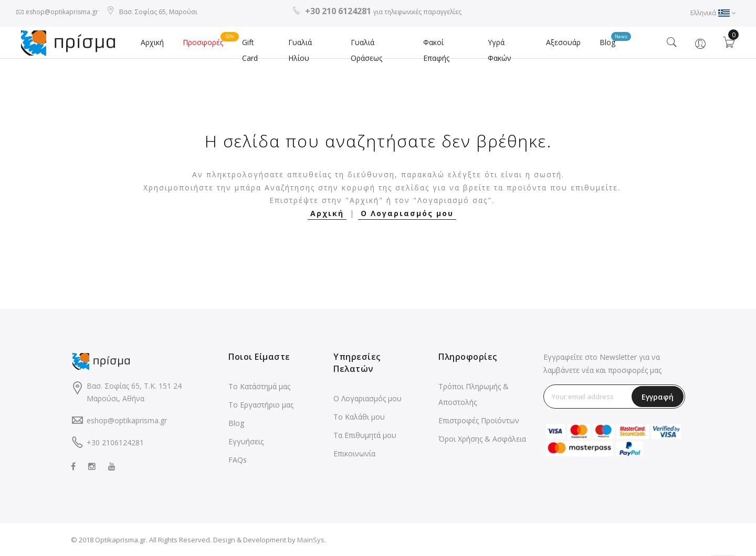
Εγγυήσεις (246, 441)
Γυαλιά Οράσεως (366, 50)
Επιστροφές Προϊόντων (479, 420)
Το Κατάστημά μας (259, 386)
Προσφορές (208, 40)
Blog (612, 40)
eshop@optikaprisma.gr (62, 12)
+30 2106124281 (115, 442)
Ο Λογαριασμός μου (407, 213)
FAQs (238, 460)
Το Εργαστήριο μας (261, 405)
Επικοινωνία (354, 453)
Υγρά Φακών (500, 50)
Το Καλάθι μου (359, 417)
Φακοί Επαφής (436, 50)
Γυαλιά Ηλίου (300, 50)
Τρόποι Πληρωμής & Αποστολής (474, 394)
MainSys (311, 540)
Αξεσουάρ (563, 42)
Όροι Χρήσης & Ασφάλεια (482, 439)
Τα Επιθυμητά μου (365, 435)
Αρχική (152, 42)
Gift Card (250, 50)
